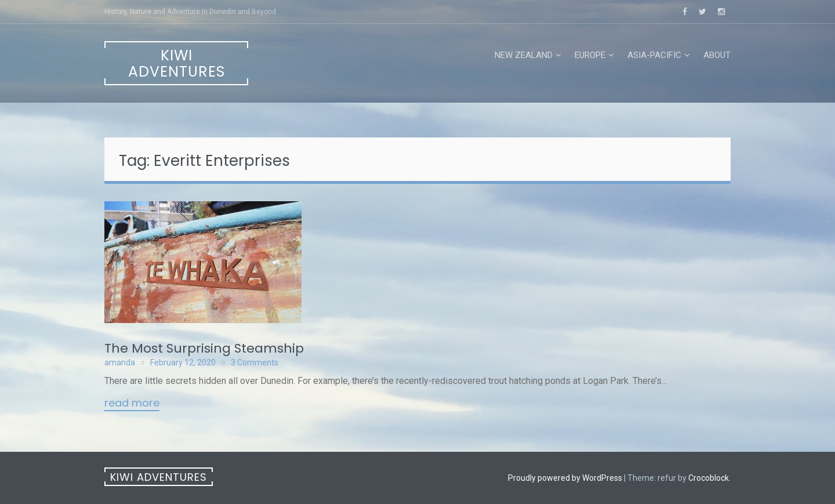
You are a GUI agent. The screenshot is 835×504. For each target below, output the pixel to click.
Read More (132, 404)
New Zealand (524, 55)
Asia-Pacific (654, 55)
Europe (590, 55)
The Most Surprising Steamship (204, 348)
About (717, 55)
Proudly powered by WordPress (565, 478)
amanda (120, 362)
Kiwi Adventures (177, 64)
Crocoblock (709, 478)
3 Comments (255, 362)
